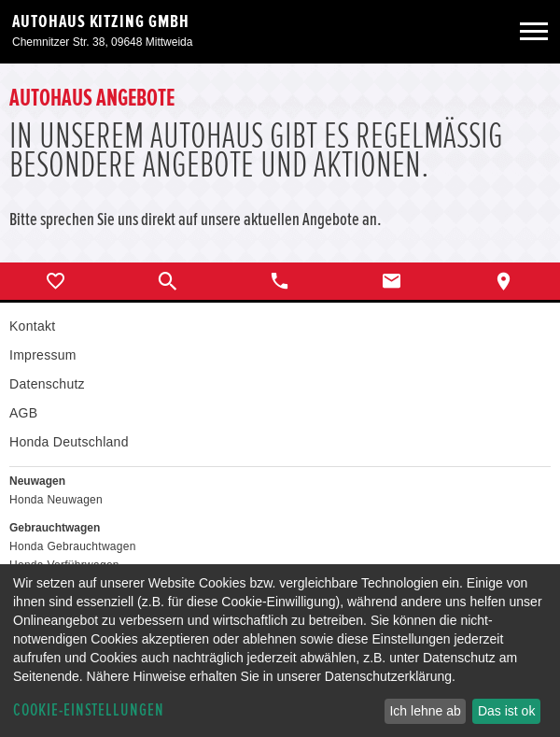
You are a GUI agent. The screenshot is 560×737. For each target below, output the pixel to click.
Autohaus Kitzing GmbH (101, 21)
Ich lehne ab (425, 711)
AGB (23, 413)
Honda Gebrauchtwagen (73, 546)
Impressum (43, 355)
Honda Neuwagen (56, 500)
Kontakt (32, 326)
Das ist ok (506, 711)
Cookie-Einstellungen (89, 710)
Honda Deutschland (69, 442)
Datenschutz (47, 384)
